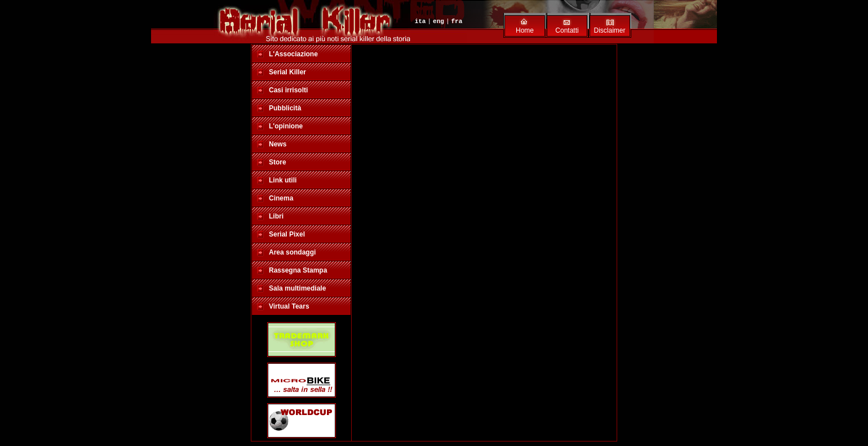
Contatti (567, 30)
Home (525, 30)
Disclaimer (609, 30)
